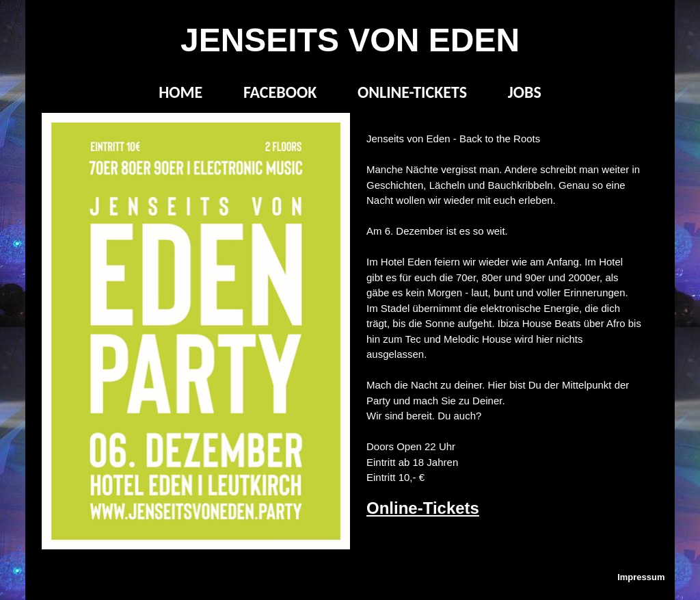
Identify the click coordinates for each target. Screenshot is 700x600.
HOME (180, 92)
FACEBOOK (280, 92)
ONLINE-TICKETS (412, 92)
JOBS (525, 92)
